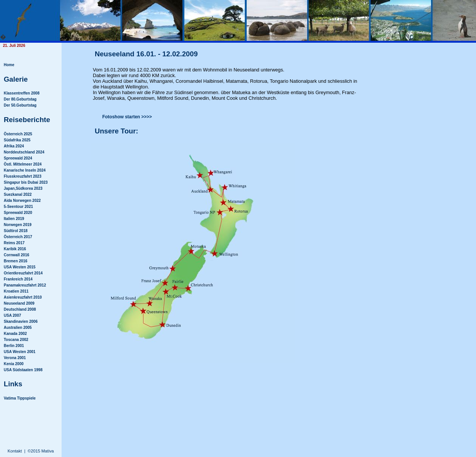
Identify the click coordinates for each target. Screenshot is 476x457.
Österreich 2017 (18, 237)
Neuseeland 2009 (19, 303)
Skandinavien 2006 (21, 321)
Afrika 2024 (14, 146)
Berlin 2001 (14, 346)
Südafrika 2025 (17, 140)
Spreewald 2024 (18, 158)
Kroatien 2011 (16, 291)
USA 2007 (12, 315)
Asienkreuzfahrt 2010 (23, 297)
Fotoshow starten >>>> (127, 117)
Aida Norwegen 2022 (22, 201)
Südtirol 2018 (16, 231)
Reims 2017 (14, 243)
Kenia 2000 (14, 364)
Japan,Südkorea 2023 (23, 188)
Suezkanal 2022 (18, 194)
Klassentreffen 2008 (22, 93)
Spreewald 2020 (18, 213)
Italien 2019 (14, 219)
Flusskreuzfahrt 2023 (23, 176)
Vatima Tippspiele (20, 398)
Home (9, 65)
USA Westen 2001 (20, 352)
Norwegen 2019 (18, 225)
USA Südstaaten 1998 (23, 370)
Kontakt (15, 451)
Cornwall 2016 (16, 255)
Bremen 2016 (15, 261)
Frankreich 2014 (18, 279)
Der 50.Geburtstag (20, 105)
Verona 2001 (15, 358)
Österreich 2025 (18, 134)
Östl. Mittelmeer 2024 (23, 164)
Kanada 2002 (15, 334)
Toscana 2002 (16, 340)
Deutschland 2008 (20, 309)
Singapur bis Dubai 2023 (26, 182)
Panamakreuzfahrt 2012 (25, 285)
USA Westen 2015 (20, 267)
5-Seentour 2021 (18, 207)
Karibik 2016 (15, 249)
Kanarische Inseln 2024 (25, 170)
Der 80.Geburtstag (20, 99)
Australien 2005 (18, 328)
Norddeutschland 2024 (24, 152)
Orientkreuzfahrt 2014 (23, 273)
